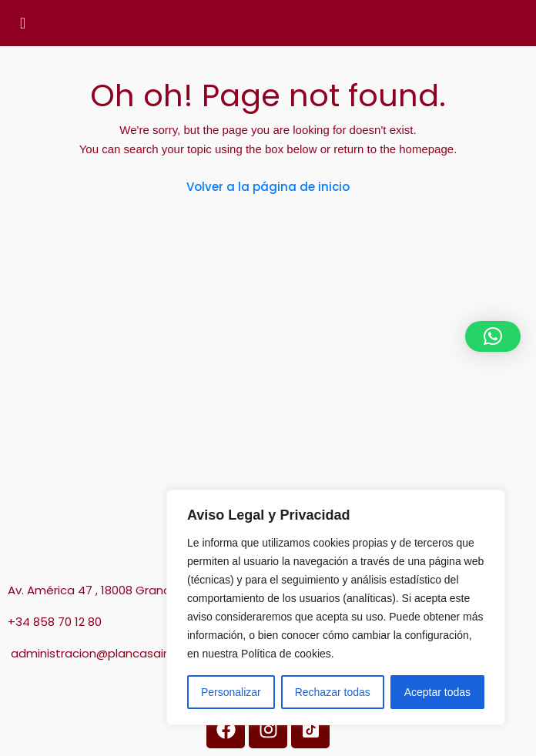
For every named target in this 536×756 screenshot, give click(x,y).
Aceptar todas (437, 692)
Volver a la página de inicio (268, 187)
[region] (336, 607)
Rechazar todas (333, 692)
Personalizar (231, 692)
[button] (493, 336)
